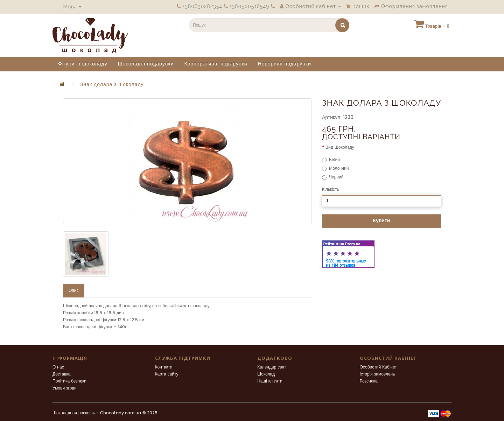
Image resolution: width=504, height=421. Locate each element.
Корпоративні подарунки (216, 64)
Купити (382, 221)
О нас (58, 367)
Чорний (333, 177)
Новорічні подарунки (285, 64)
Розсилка (369, 381)
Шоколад (266, 374)
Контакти (164, 367)
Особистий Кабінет (378, 367)
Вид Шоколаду (340, 148)
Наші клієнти (270, 381)
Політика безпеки (69, 381)
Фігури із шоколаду (83, 64)
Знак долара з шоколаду (112, 85)
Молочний (335, 169)
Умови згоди (65, 388)
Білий (331, 160)
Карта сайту (167, 374)
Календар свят (272, 367)
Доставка (62, 374)
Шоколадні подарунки (146, 64)
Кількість (331, 190)
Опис (74, 291)
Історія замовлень (377, 374)
